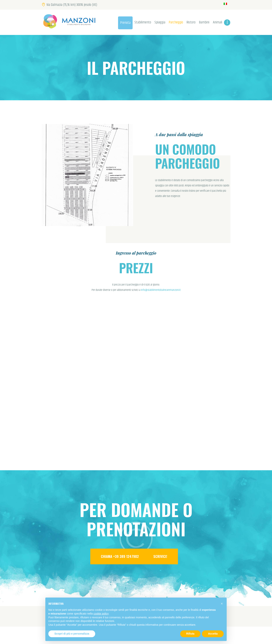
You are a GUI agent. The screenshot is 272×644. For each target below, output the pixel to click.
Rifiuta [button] (190, 634)
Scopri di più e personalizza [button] (72, 634)
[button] (222, 604)
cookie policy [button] (101, 614)
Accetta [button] (213, 634)
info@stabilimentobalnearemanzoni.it (161, 290)
